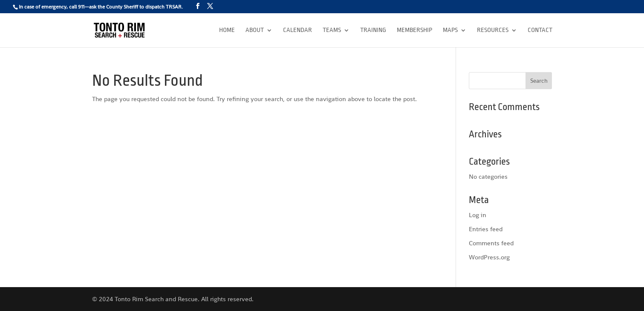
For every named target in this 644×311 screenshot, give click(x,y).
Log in (478, 215)
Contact (540, 31)
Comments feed (491, 243)
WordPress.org (489, 257)
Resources (493, 31)
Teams (332, 31)
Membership (414, 31)
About (255, 31)
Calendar (297, 31)
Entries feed (486, 229)
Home (227, 31)
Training (373, 31)
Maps (450, 31)
